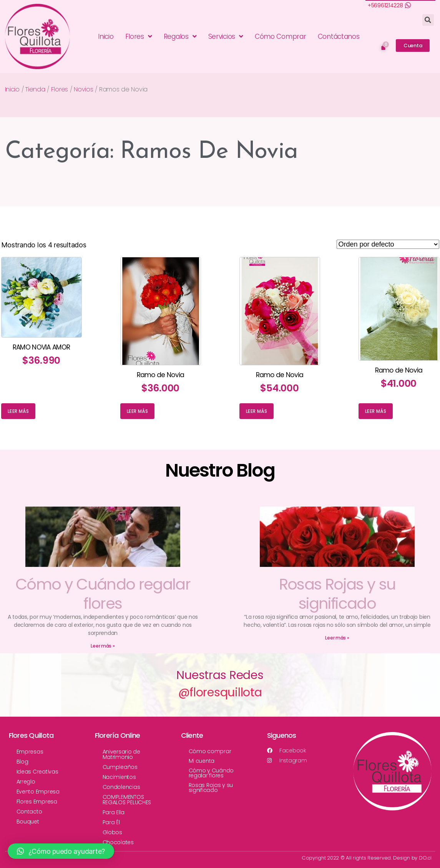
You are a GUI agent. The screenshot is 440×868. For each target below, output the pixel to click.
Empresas (30, 752)
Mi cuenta (202, 761)
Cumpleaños (120, 767)
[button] (413, 46)
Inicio (106, 36)
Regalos (180, 36)
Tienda (35, 89)
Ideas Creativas (37, 772)
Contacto (29, 812)
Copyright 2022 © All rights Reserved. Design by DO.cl (367, 858)
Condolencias (121, 787)
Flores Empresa (37, 802)
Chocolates (118, 842)
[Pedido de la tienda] (388, 244)
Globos (112, 832)
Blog (22, 762)
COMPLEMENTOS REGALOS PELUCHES (127, 800)
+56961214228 (385, 5)
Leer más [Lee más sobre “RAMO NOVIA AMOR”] (18, 411)
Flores (139, 36)
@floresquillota (220, 692)
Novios (83, 89)
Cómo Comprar (281, 36)
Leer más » (103, 646)
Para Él (111, 822)
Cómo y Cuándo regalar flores (103, 594)
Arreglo (26, 782)
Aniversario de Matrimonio (121, 754)
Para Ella (114, 812)
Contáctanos (339, 36)
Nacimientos (119, 777)
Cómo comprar (210, 751)
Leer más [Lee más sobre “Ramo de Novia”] (137, 411)
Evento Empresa (38, 792)
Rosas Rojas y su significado (337, 594)
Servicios (226, 36)
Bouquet (28, 822)
